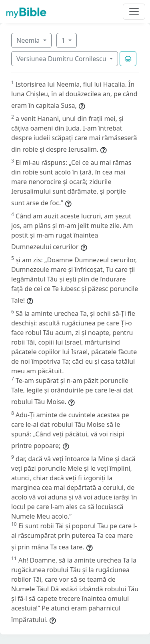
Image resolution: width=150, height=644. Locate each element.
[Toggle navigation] (134, 12)
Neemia (29, 40)
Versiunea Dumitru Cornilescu (62, 59)
